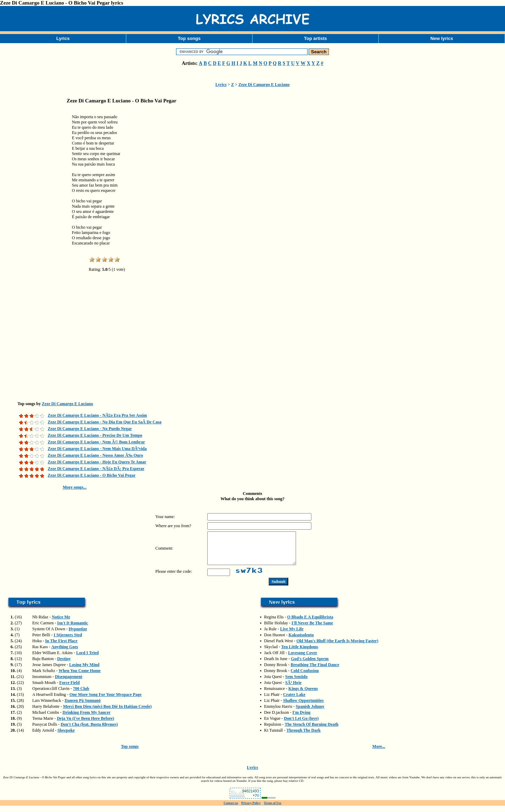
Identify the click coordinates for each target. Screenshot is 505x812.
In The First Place (61, 647)
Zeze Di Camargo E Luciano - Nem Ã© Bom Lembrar (96, 442)
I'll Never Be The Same (312, 629)
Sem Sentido (296, 683)
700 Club (81, 695)
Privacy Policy (251, 809)
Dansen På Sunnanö (83, 707)
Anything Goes (65, 653)
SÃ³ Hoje (293, 689)
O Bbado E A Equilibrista (310, 623)
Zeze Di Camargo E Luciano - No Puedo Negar (90, 429)
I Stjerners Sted (68, 641)
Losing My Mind (84, 671)
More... (379, 753)
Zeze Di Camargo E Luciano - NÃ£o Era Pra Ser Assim (97, 415)
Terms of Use (272, 809)
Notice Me (61, 623)
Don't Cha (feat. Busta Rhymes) (89, 731)
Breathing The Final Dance (315, 671)
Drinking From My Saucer (86, 719)
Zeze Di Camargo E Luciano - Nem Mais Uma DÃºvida (97, 449)
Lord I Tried (87, 659)
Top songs (189, 38)
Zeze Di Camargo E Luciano (264, 85)
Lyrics (63, 38)
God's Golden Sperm (310, 665)
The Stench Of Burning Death (312, 731)
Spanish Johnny (310, 713)
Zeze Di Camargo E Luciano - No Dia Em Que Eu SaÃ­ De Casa (105, 422)
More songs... (75, 487)
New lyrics (442, 38)
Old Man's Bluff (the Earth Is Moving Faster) (337, 647)
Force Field (69, 689)
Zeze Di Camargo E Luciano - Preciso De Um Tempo (95, 435)
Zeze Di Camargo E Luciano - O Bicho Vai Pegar (92, 475)
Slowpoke (66, 737)
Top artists (316, 38)
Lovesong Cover (302, 659)
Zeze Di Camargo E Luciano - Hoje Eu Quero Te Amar (97, 462)
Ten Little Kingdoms (300, 653)
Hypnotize (78, 635)
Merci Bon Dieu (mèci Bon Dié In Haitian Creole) (107, 713)
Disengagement (69, 683)
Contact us (231, 809)
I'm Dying (302, 719)
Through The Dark (304, 737)
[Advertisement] (35, 219)
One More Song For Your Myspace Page (106, 701)
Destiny (64, 665)
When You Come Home (80, 677)
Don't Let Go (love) (301, 725)
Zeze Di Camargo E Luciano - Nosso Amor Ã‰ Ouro (95, 455)
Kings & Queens (303, 695)
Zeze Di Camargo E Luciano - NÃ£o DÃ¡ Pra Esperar (96, 469)
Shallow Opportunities (303, 707)
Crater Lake (294, 701)
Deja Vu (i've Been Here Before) (85, 725)
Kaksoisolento (301, 641)
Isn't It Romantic (73, 629)
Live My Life (292, 635)
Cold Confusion (305, 677)
